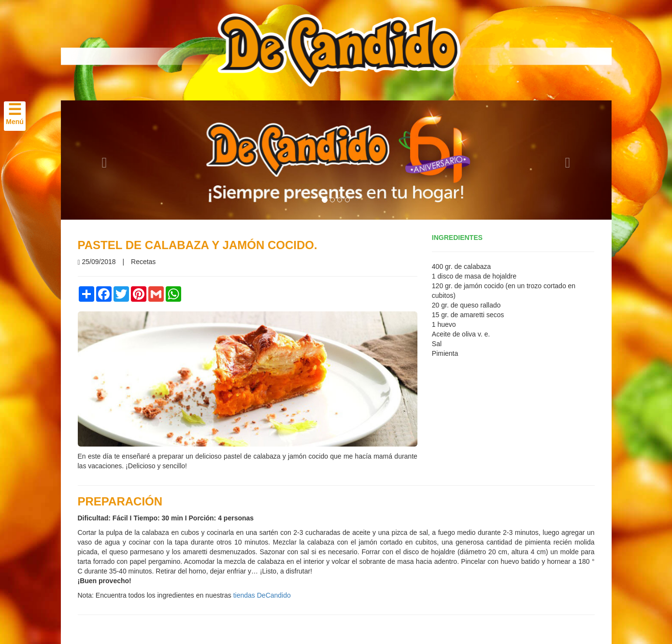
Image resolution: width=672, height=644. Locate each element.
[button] (102, 160)
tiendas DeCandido (262, 595)
